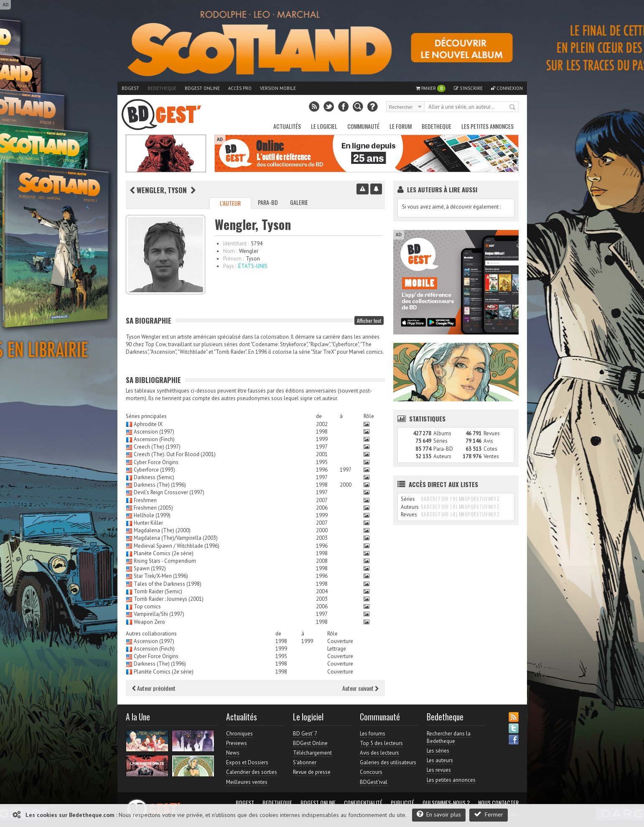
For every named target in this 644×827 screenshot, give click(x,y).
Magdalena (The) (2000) (162, 530)
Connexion (507, 88)
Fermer (489, 814)
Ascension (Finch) (154, 439)
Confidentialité (363, 803)
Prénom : (233, 259)
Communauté (363, 126)
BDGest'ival (374, 782)
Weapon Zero (149, 622)
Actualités (287, 126)
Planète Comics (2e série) (164, 553)
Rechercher (513, 107)
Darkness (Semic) (154, 477)
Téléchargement (312, 753)
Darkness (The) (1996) (160, 485)
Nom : (230, 251)
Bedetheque (162, 88)
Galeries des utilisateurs (388, 762)
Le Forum (401, 126)
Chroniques (239, 734)
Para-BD (268, 202)
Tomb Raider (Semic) (158, 591)
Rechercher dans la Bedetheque (449, 737)
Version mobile (278, 88)
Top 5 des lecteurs (381, 743)
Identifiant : (236, 244)
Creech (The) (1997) (157, 447)
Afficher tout (369, 320)
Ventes (491, 456)
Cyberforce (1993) (154, 470)
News (233, 753)
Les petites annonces (487, 126)
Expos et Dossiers (247, 762)
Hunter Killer (148, 523)
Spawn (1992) (150, 568)
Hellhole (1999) (152, 515)
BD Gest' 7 (305, 734)
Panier (431, 88)
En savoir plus (439, 814)
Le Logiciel (324, 126)
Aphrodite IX (148, 424)
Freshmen (145, 500)
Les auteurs (440, 760)
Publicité (402, 803)
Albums (442, 433)
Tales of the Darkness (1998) (168, 584)
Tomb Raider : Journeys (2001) (169, 599)
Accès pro (240, 88)
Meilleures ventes (247, 782)
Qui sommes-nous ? (446, 803)
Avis (488, 441)
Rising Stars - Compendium (165, 561)
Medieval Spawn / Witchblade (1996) (177, 546)
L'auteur (230, 203)
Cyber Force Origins (156, 462)
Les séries (438, 751)
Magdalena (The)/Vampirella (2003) (176, 538)
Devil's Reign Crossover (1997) (169, 492)
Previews (237, 743)
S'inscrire (468, 88)
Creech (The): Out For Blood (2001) (175, 454)
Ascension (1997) (154, 432)
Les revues (439, 770)
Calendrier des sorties (252, 772)
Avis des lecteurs (379, 753)
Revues (492, 433)
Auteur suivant (360, 688)
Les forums (373, 734)
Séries (440, 441)
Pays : (230, 266)
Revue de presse (312, 772)
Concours (371, 772)
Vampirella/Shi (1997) (159, 614)
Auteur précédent (154, 688)
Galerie (299, 202)
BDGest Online (202, 88)
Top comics (147, 606)
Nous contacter (498, 803)
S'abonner (305, 762)
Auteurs (442, 456)
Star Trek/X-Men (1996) (161, 576)
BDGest (130, 88)
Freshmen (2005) (153, 508)
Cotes (490, 449)
